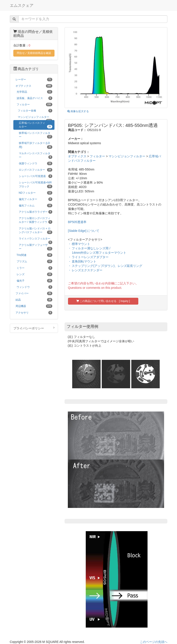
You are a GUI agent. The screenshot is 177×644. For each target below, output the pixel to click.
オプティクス (77, 156)
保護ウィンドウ (36, 163)
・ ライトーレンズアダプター (88, 257)
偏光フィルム (36, 206)
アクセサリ (34, 313)
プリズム (34, 261)
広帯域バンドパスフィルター (36, 125)
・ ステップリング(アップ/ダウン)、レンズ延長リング (105, 266)
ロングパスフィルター (36, 170)
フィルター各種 (35, 111)
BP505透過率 (77, 222)
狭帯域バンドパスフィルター (36, 135)
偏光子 (34, 281)
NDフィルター (36, 193)
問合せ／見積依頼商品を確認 (34, 53)
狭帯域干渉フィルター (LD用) (36, 145)
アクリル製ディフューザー (36, 247)
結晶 (34, 300)
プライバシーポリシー (34, 328)
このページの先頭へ (154, 642)
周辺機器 (34, 306)
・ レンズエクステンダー (85, 270)
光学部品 (34, 92)
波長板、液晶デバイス (34, 98)
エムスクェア (22, 5)
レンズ (34, 274)
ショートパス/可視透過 (36, 176)
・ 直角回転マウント (82, 261)
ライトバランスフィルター (36, 239)
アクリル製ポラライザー (36, 212)
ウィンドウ (34, 287)
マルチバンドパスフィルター (36, 155)
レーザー (34, 80)
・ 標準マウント (79, 244)
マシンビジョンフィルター (127, 156)
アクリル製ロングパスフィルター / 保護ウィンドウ (36, 220)
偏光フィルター (36, 199)
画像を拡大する (78, 111)
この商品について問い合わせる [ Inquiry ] (103, 301)
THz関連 (34, 255)
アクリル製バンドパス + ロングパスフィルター (36, 231)
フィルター (97, 156)
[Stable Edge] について (84, 231)
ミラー (34, 268)
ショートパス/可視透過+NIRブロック (36, 185)
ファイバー (34, 293)
